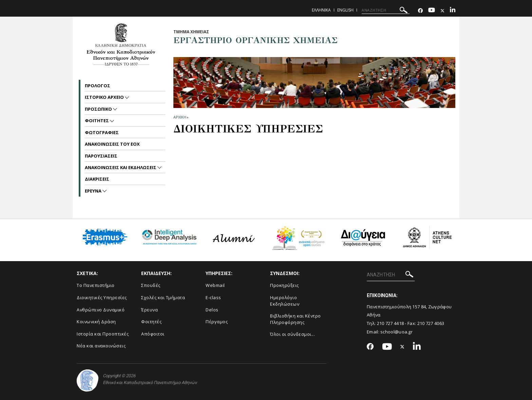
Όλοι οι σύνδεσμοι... (292, 334)
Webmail (215, 285)
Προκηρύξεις (284, 285)
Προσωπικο (99, 109)
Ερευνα (94, 191)
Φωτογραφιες (102, 132)
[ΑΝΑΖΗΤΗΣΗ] (386, 10)
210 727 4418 (391, 323)
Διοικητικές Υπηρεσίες (102, 297)
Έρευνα (149, 310)
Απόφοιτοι (153, 334)
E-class (213, 297)
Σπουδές (151, 285)
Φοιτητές (151, 322)
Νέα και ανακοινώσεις (101, 346)
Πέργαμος (217, 322)
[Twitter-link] (442, 11)
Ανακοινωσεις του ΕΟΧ (112, 144)
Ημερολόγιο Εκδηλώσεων (285, 301)
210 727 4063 (431, 323)
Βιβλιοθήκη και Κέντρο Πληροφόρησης (296, 319)
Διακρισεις (97, 179)
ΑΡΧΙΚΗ (180, 117)
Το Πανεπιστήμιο (96, 285)
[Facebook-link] (420, 11)
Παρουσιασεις (101, 156)
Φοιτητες (97, 121)
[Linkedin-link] (453, 11)
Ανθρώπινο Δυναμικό (101, 310)
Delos (212, 310)
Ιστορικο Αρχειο (105, 97)
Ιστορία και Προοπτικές (103, 334)
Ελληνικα (321, 10)
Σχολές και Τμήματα (163, 297)
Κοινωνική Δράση (96, 322)
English (345, 10)
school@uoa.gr (396, 332)
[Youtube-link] (432, 11)
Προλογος (98, 86)
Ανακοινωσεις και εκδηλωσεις (121, 167)
